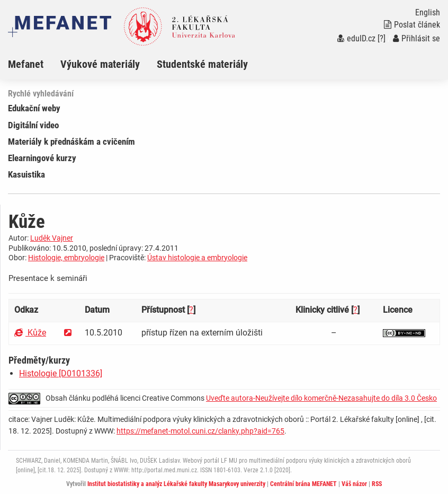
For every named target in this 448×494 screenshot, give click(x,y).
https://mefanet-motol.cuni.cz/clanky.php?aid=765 (200, 431)
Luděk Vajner (52, 238)
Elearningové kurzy (42, 158)
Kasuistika (26, 174)
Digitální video (33, 125)
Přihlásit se (416, 38)
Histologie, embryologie (66, 258)
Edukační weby (34, 108)
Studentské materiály (202, 64)
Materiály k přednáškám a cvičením (71, 142)
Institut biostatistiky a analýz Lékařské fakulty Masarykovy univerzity (176, 484)
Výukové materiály (100, 64)
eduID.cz (356, 38)
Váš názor (354, 484)
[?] (382, 38)
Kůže (30, 333)
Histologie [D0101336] (61, 373)
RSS (377, 484)
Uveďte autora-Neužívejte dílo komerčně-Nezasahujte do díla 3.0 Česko (321, 398)
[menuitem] (34, 64)
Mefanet (26, 64)
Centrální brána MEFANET (303, 484)
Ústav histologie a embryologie (197, 258)
